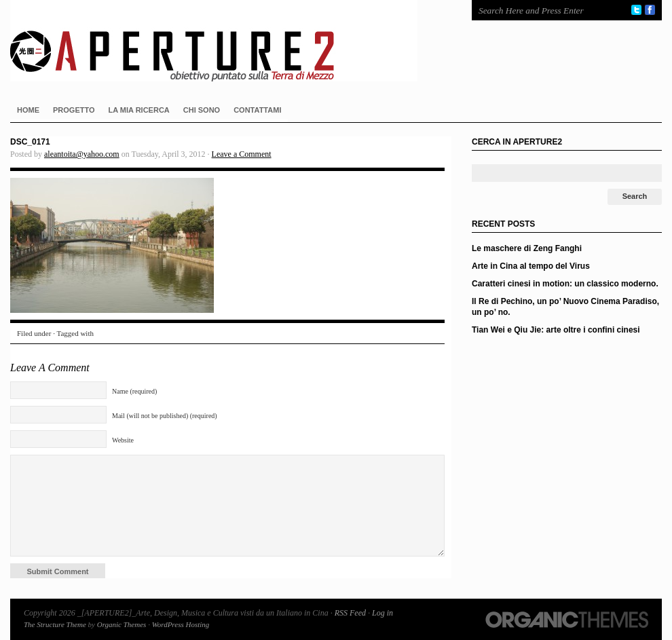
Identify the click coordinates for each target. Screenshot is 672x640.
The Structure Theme (55, 624)
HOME (28, 110)
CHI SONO (202, 110)
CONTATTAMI (257, 110)
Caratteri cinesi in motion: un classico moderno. (565, 284)
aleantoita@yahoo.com (82, 154)
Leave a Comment (242, 154)
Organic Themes (122, 624)
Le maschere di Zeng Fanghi (527, 248)
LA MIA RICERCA (139, 110)
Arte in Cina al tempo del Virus (531, 266)
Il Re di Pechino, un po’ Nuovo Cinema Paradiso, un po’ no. (565, 307)
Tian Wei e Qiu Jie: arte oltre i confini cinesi (556, 330)
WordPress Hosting (181, 624)
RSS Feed (350, 613)
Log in (382, 613)
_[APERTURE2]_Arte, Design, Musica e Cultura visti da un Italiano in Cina (227, 41)
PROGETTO (74, 110)
